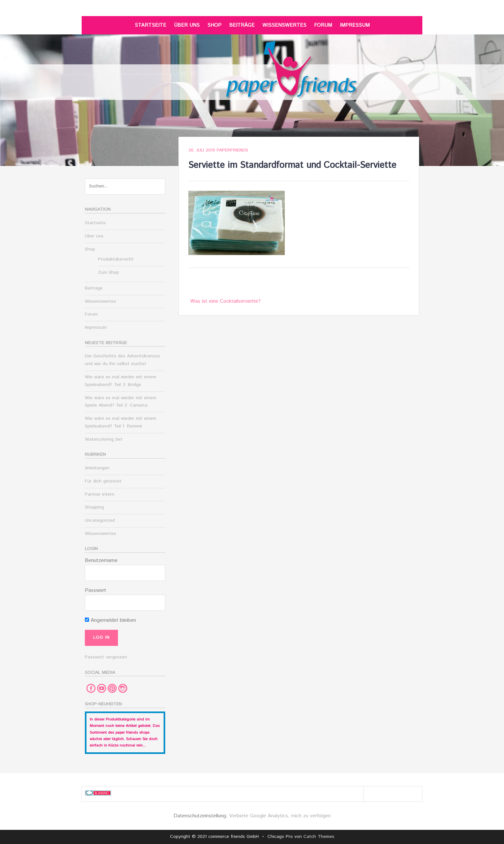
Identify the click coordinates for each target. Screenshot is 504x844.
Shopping (94, 507)
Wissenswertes (284, 25)
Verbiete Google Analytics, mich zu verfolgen (280, 816)
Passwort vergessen (106, 657)
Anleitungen (97, 468)
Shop (214, 25)
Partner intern (100, 494)
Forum (323, 25)
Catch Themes (319, 837)
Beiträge (242, 25)
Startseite (150, 25)
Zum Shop (108, 272)
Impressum (355, 25)
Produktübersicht (116, 259)
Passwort (95, 590)
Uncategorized (100, 520)
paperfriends (232, 150)
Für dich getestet (103, 481)
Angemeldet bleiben (110, 620)
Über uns (187, 25)
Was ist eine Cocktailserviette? (225, 301)
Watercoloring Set (104, 439)
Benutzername (101, 560)
